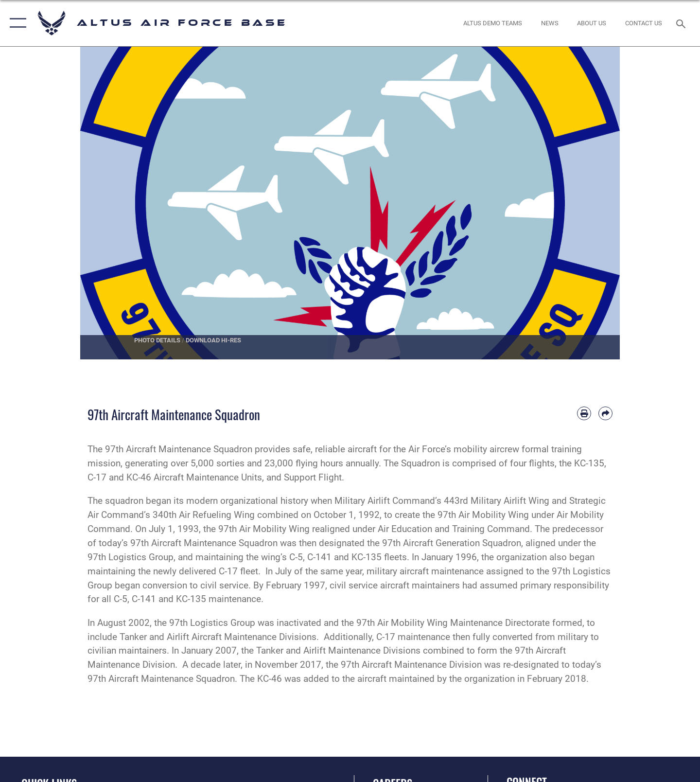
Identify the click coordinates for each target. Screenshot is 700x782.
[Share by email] (605, 414)
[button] (16, 23)
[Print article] (584, 414)
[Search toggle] (682, 23)
